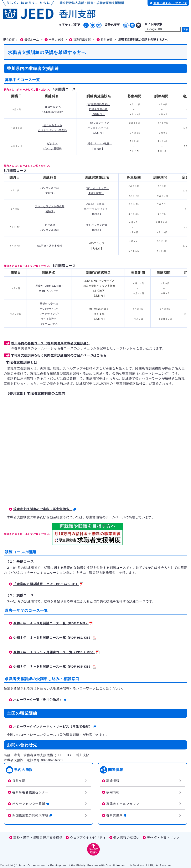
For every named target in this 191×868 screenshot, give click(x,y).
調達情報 (113, 781)
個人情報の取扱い (127, 837)
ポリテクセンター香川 (30, 804)
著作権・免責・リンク (163, 837)
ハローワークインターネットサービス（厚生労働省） (55, 726)
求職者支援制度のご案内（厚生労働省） (45, 509)
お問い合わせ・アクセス (170, 3)
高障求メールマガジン (123, 804)
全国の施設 (56, 40)
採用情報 (113, 792)
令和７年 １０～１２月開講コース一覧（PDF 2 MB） (56, 652)
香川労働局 (116, 815)
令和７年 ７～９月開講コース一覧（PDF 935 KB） (55, 666)
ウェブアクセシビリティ (88, 837)
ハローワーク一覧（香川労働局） (40, 700)
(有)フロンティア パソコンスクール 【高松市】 (98, 128)
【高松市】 (96, 214)
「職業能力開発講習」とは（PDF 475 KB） (48, 584)
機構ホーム (32, 40)
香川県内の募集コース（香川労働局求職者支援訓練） (50, 343)
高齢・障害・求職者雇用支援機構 (38, 837)
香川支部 (107, 40)
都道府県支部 (82, 40)
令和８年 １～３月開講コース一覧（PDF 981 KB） (55, 638)
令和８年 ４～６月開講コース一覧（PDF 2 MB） (53, 623)
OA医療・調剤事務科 (50, 246)
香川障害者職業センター (30, 792)
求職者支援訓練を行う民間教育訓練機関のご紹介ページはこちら (59, 355)
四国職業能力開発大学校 (32, 815)
